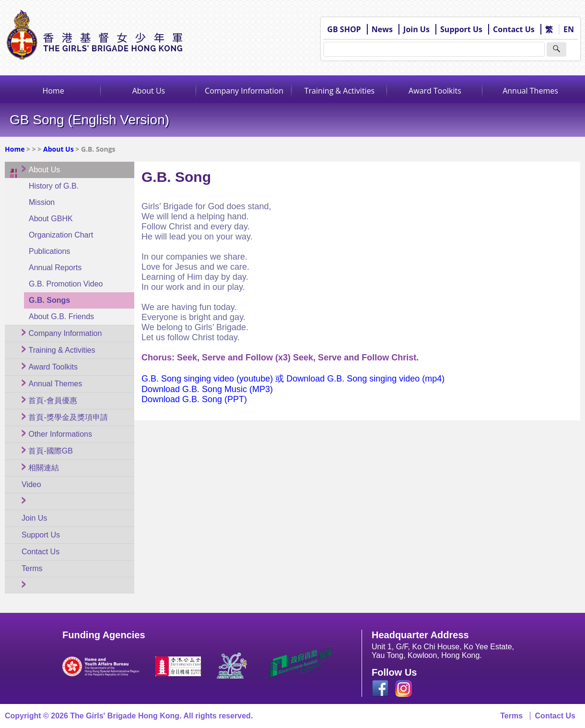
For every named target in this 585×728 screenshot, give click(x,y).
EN (569, 29)
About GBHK (51, 219)
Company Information (244, 91)
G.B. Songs (49, 300)
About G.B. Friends (61, 316)
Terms (511, 716)
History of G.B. (54, 186)
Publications (49, 251)
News (382, 29)
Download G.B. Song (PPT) (194, 399)
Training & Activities (340, 91)
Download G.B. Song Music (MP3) (207, 389)
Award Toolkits (435, 91)
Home (53, 91)
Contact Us (514, 29)
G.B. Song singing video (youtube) (208, 379)
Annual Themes (530, 91)
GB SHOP (344, 29)
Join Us (416, 29)
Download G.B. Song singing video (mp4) (365, 379)
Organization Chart (61, 235)
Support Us (461, 29)
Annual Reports (55, 268)
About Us (149, 91)
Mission (42, 202)
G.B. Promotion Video (66, 284)
